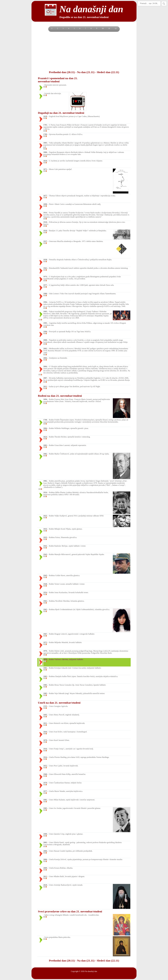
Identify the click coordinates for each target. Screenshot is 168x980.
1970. (45, 783)
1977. (45, 285)
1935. (45, 537)
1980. (45, 294)
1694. (45, 399)
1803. (45, 143)
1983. (45, 676)
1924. (45, 492)
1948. (45, 584)
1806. (45, 152)
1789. (45, 134)
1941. (45, 546)
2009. (45, 868)
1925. (45, 516)
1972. (45, 642)
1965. (45, 609)
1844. (45, 732)
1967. (45, 634)
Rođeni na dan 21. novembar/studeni (60, 396)
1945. (45, 575)
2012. (45, 876)
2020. (45, 885)
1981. (45, 668)
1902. (45, 454)
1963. (45, 268)
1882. (45, 445)
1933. (45, 529)
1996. (45, 332)
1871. (45, 169)
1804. (45, 428)
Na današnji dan (91, 971)
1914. (45, 213)
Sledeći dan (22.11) (108, 72)
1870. (45, 740)
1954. (45, 592)
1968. (45, 774)
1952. (45, 766)
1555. (45, 706)
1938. (45, 260)
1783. (45, 125)
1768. (45, 420)
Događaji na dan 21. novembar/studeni (61, 113)
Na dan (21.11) (86, 72)
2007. (45, 378)
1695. (45, 715)
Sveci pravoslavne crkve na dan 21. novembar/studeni (70, 911)
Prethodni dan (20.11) (62, 72)
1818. (45, 161)
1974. (45, 277)
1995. (45, 312)
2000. (45, 340)
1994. (45, 302)
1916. (45, 749)
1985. (45, 685)
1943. (45, 554)
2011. (45, 386)
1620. (45, 116)
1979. (45, 659)
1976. (45, 651)
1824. (45, 437)
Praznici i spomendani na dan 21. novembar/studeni (58, 80)
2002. (45, 349)
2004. (45, 358)
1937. (45, 241)
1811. (45, 723)
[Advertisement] (84, 51)
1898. (45, 204)
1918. (45, 222)
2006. (45, 851)
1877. (45, 196)
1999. (45, 834)
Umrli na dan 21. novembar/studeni (59, 703)
